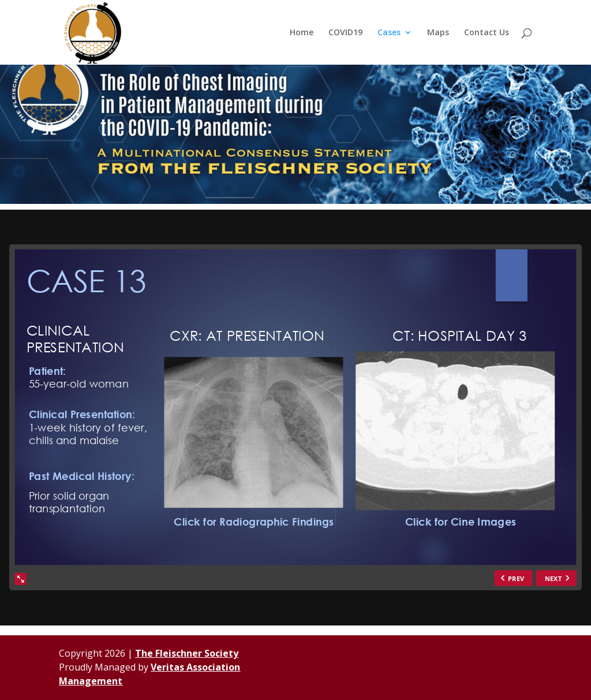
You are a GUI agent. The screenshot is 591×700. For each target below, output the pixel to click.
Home (302, 33)
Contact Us (487, 33)
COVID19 (345, 33)
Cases (389, 33)
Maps (438, 33)
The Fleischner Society (187, 653)
